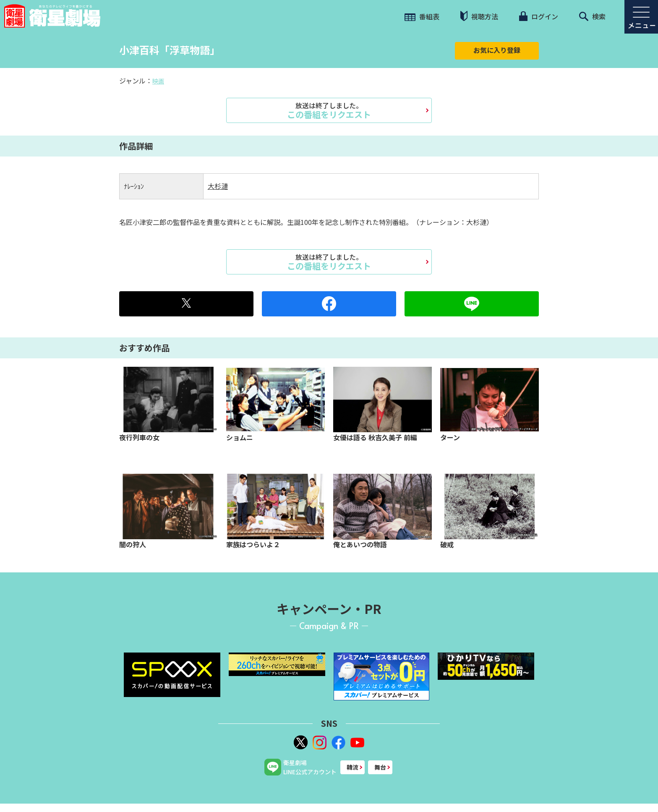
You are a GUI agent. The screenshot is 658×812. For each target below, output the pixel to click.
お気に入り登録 (497, 50)
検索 (592, 16)
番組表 (422, 16)
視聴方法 (479, 16)
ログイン (538, 16)
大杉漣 (218, 186)
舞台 (380, 767)
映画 (158, 81)
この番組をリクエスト (329, 110)
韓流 (352, 767)
